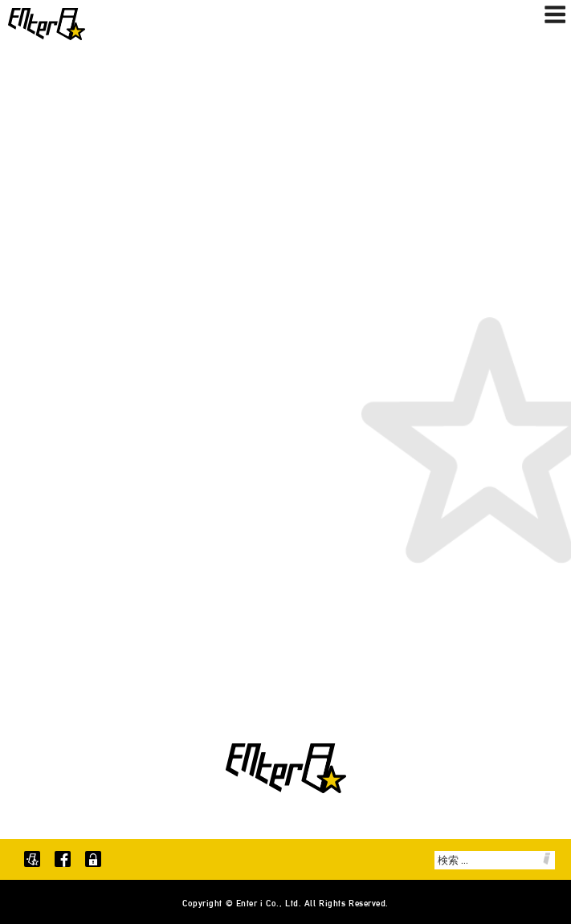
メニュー (555, 14)
